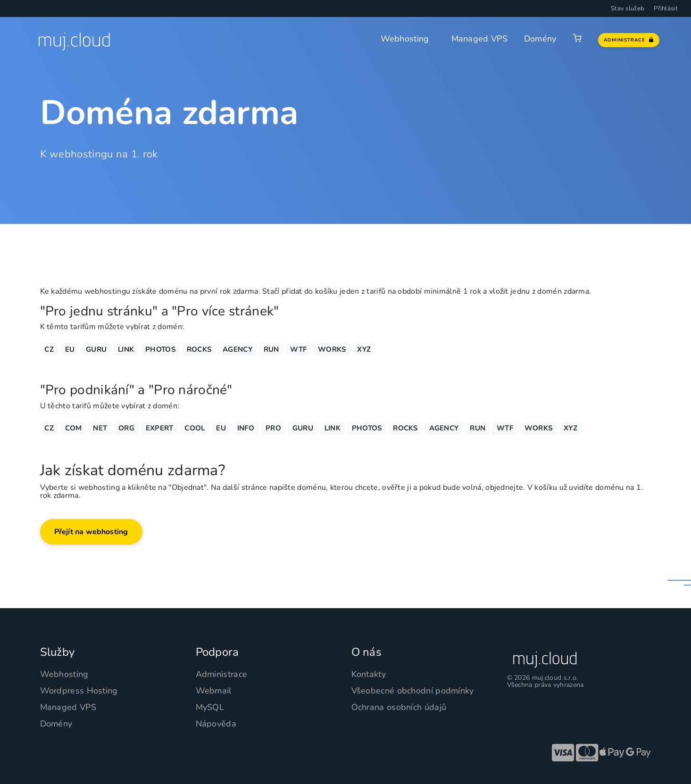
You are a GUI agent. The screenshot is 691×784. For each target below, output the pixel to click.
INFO (246, 428)
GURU (96, 349)
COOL (195, 428)
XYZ (364, 349)
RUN (271, 349)
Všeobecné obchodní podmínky (413, 691)
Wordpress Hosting (79, 691)
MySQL (210, 707)
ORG (126, 428)
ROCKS (199, 349)
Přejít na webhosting (91, 532)
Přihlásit (666, 8)
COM (74, 428)
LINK (126, 349)
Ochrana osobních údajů (399, 707)
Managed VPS (479, 39)
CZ (49, 349)
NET (100, 428)
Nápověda (216, 724)
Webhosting (405, 39)
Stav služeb (628, 8)
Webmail (214, 691)
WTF (298, 349)
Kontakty (369, 674)
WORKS (332, 349)
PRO (273, 428)
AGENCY (237, 349)
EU (70, 349)
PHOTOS (160, 349)
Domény (540, 39)
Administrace (222, 674)
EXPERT (160, 428)
